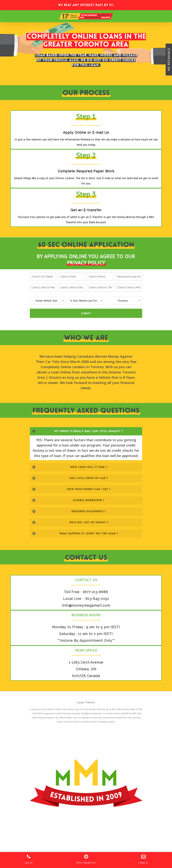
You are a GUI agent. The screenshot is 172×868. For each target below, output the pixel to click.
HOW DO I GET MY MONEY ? (70, 522)
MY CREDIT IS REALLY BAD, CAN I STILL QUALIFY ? (78, 431)
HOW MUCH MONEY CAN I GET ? (71, 489)
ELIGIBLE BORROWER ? (68, 500)
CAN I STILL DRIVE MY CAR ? (70, 478)
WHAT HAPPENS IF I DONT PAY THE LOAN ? (75, 533)
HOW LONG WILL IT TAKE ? (70, 467)
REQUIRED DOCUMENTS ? (69, 511)
